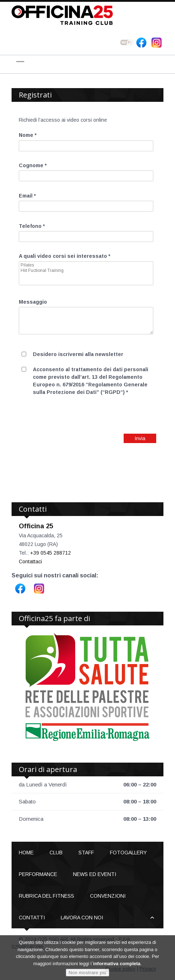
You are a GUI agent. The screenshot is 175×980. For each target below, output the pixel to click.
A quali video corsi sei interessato (65, 256)
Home (26, 853)
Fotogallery (128, 853)
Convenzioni (108, 896)
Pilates (86, 265)
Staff (86, 853)
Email (27, 196)
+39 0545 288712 (50, 553)
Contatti (32, 918)
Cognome (33, 165)
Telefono (32, 226)
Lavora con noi (82, 918)
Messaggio (33, 302)
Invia (140, 438)
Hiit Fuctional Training (86, 271)
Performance (38, 874)
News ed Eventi (95, 874)
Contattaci (30, 561)
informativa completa (117, 964)
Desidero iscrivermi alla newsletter (78, 354)
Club (56, 853)
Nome (28, 135)
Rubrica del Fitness (46, 896)
